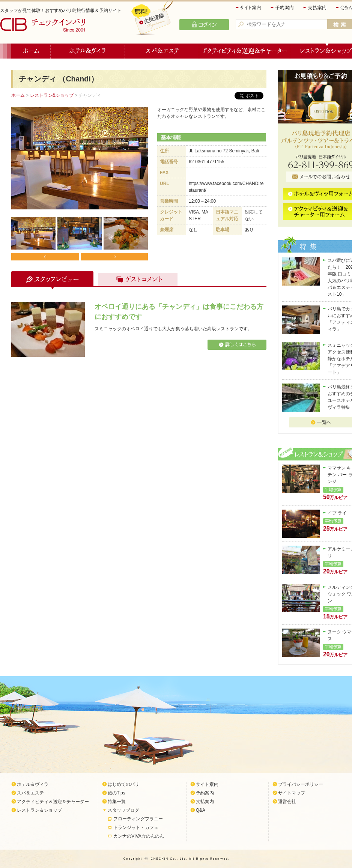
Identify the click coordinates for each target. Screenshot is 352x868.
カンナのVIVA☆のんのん (138, 836)
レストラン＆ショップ (39, 810)
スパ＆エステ (162, 51)
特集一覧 (117, 802)
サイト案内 (249, 8)
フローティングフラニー (138, 819)
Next (114, 257)
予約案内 (283, 8)
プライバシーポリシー (301, 784)
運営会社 (287, 802)
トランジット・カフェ (136, 827)
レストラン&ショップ (52, 95)
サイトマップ (292, 793)
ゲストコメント (136, 280)
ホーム (31, 51)
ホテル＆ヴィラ (88, 51)
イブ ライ (337, 513)
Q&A (201, 810)
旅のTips (116, 793)
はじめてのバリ (123, 784)
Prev (45, 257)
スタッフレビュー (51, 280)
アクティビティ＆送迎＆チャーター (245, 51)
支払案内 (315, 8)
